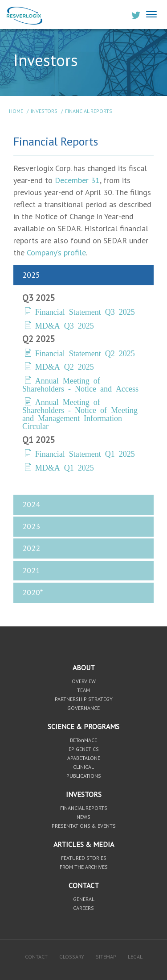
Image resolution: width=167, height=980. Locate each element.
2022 (31, 548)
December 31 (77, 180)
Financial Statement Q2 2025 (85, 353)
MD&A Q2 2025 (65, 366)
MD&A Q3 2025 (65, 325)
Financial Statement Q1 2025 (85, 453)
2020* (33, 592)
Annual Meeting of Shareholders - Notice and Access (80, 384)
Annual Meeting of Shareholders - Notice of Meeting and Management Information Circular (80, 413)
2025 (31, 275)
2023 (31, 526)
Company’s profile (56, 252)
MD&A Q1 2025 (65, 467)
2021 (31, 570)
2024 (31, 504)
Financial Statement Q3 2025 (85, 311)
